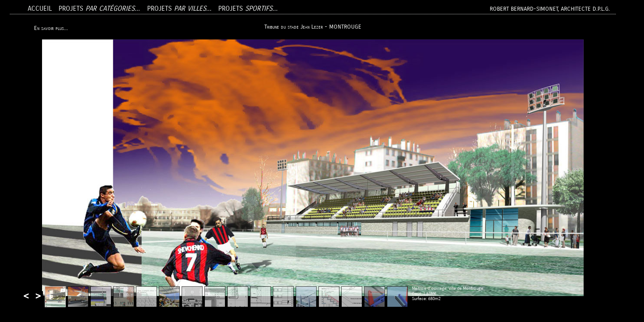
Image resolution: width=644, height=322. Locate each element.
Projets (99, 8)
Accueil (40, 8)
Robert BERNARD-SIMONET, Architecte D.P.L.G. (550, 9)
